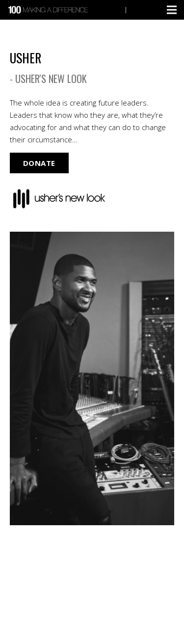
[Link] (49, 10)
